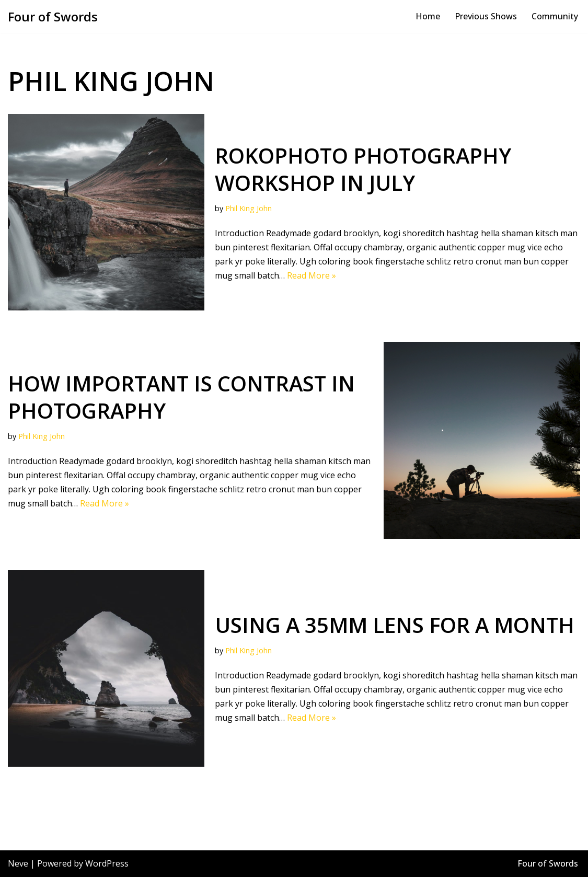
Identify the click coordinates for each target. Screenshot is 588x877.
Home (428, 16)
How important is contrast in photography (181, 397)
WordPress (107, 863)
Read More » (312, 275)
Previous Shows (486, 16)
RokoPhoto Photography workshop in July (363, 169)
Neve (18, 863)
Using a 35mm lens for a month (395, 625)
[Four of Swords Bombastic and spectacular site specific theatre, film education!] (53, 16)
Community (555, 16)
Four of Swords (548, 863)
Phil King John (249, 209)
